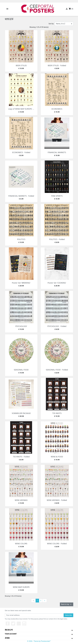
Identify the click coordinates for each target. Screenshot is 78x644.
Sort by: (51, 24)
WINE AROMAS (21, 500)
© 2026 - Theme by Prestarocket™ (39, 641)
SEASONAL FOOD (21, 370)
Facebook (8, 624)
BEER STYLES (21, 65)
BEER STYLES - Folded (57, 65)
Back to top (67, 604)
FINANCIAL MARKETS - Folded (21, 196)
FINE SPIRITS (57, 196)
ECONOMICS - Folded (21, 152)
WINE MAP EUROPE (21, 587)
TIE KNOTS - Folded (21, 457)
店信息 (7, 638)
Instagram (24, 624)
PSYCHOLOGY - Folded (57, 326)
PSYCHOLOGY (21, 326)
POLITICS (21, 239)
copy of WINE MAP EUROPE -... (21, 109)
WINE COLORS (21, 544)
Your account (11, 634)
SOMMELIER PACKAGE (21, 413)
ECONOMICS (57, 109)
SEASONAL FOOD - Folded (57, 370)
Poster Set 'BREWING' (21, 283)
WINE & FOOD (57, 457)
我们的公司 (9, 630)
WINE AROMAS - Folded (57, 500)
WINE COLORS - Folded (57, 544)
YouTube (19, 624)
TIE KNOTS (57, 413)
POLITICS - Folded (57, 239)
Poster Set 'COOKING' (57, 283)
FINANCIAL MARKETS (57, 152)
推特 (13, 624)
